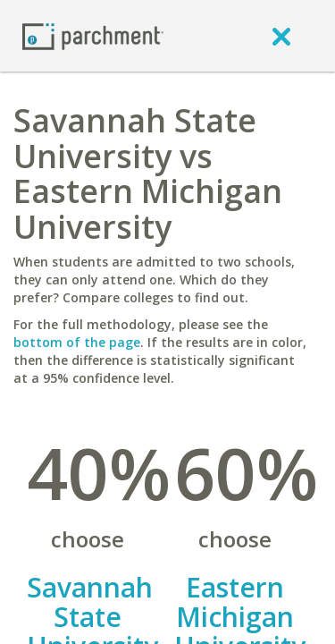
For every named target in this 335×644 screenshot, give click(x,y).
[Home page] (93, 35)
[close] (281, 36)
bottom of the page (77, 342)
